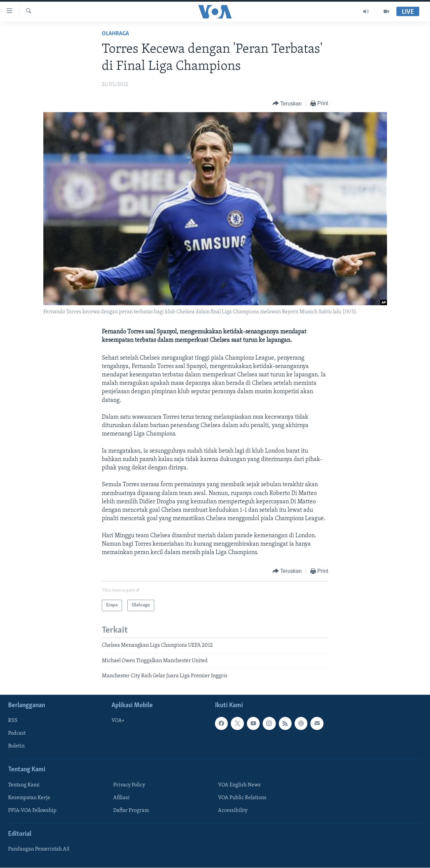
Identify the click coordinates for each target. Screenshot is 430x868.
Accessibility (233, 811)
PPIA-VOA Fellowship (32, 811)
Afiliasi (121, 798)
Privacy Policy (129, 785)
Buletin (16, 746)
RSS (13, 721)
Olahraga (115, 34)
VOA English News (239, 785)
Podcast (17, 734)
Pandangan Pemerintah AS (39, 850)
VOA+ (118, 721)
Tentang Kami (24, 785)
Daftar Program (131, 811)
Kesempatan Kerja (29, 798)
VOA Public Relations (242, 798)
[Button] (287, 104)
